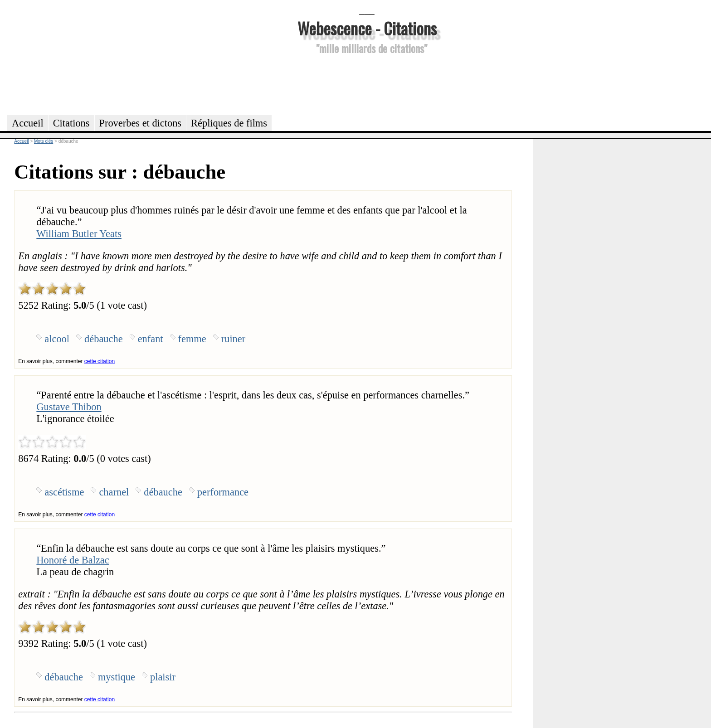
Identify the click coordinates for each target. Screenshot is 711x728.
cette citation (100, 361)
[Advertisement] (367, 83)
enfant (151, 339)
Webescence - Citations (367, 28)
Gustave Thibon (69, 407)
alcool (57, 339)
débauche (104, 339)
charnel (114, 492)
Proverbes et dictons (141, 123)
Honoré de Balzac (73, 560)
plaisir (163, 677)
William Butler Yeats (79, 234)
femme (192, 339)
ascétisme (64, 492)
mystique (117, 677)
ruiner (233, 339)
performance (223, 492)
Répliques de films (229, 123)
